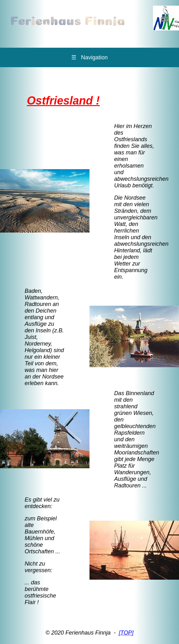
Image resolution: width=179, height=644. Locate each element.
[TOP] (126, 633)
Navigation (89, 57)
